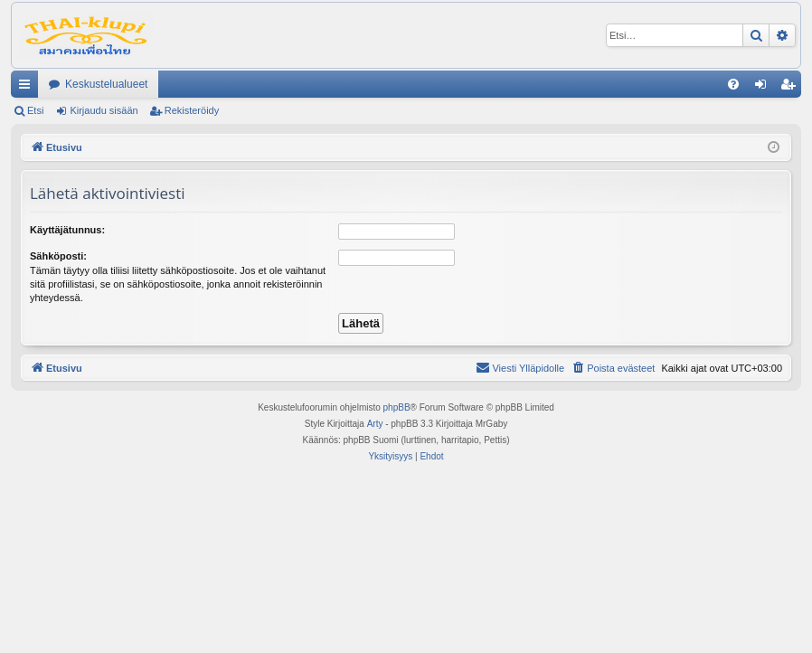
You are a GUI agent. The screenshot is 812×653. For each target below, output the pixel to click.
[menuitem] (733, 84)
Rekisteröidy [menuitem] (792, 88)
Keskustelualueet (106, 84)
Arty (375, 424)
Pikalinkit (28, 88)
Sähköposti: (58, 256)
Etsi (35, 110)
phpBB (397, 407)
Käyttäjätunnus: (67, 230)
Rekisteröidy (192, 110)
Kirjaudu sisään (104, 110)
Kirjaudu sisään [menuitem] (765, 88)
